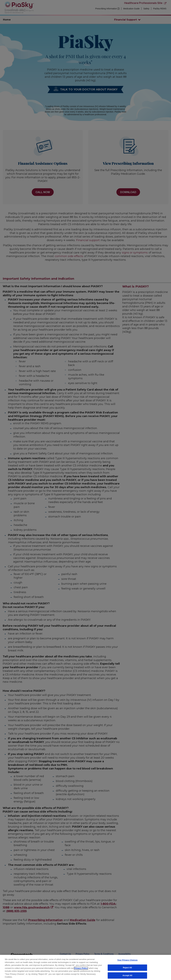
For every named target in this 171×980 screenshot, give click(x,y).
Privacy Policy (81, 968)
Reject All (127, 968)
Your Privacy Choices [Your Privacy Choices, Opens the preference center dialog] (127, 960)
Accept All (127, 975)
